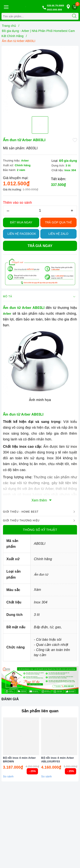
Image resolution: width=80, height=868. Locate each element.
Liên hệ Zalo (58, 234)
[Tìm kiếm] (74, 16)
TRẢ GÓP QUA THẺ (58, 222)
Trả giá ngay (40, 246)
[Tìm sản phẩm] (36, 16)
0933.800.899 (54, 10)
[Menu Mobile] (6, 7)
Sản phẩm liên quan (40, 711)
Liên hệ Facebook (22, 234)
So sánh (8, 776)
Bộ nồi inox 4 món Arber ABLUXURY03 (58, 760)
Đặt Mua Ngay (21, 222)
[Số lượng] (40, 211)
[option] (40, 80)
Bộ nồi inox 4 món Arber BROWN (19, 760)
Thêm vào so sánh (17, 203)
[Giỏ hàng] (75, 7)
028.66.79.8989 (55, 6)
